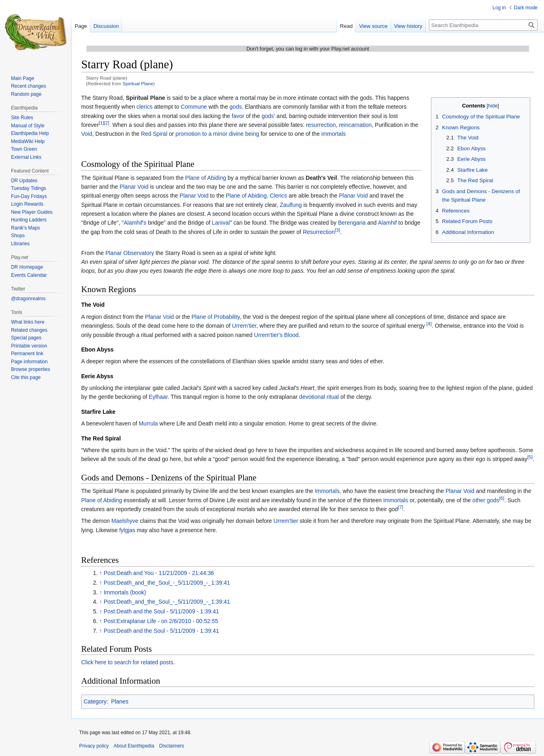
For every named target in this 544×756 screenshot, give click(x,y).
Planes (120, 701)
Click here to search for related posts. (128, 662)
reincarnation (355, 125)
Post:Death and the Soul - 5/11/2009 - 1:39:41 (162, 611)
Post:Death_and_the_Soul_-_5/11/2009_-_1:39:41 (167, 583)
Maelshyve (125, 521)
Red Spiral (154, 134)
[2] (107, 123)
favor (238, 116)
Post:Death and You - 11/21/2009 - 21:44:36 (159, 573)
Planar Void (134, 187)
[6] (502, 498)
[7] (400, 507)
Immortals (327, 491)
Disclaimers (172, 746)
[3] (337, 230)
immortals (334, 134)
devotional (312, 397)
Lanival (221, 223)
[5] (530, 457)
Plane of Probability (216, 317)
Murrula (148, 423)
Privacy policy (94, 746)
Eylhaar (158, 397)
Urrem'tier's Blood (276, 335)
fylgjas (127, 530)
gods (235, 107)
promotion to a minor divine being (217, 134)
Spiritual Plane (138, 83)
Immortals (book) (125, 592)
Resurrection (319, 232)
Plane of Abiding (206, 178)
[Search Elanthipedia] (483, 25)
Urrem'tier (244, 326)
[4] (429, 323)
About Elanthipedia (134, 746)
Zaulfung (291, 205)
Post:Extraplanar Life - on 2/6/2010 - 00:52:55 (161, 621)
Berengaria (352, 223)
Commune (194, 107)
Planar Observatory (130, 253)
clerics (145, 107)
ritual (333, 397)
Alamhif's (135, 223)
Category (95, 701)
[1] (102, 123)
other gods (486, 500)
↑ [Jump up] (101, 573)
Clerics (278, 196)
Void (87, 134)
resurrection (321, 125)
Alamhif (388, 223)
